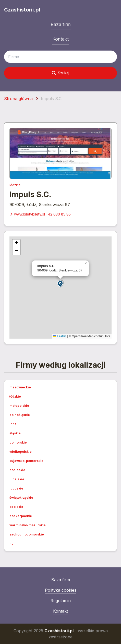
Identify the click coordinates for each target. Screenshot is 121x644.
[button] (60, 284)
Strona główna (18, 99)
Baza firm (61, 24)
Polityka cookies (61, 590)
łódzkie (15, 185)
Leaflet (60, 336)
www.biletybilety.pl (27, 214)
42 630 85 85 (59, 214)
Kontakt (60, 39)
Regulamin (61, 601)
